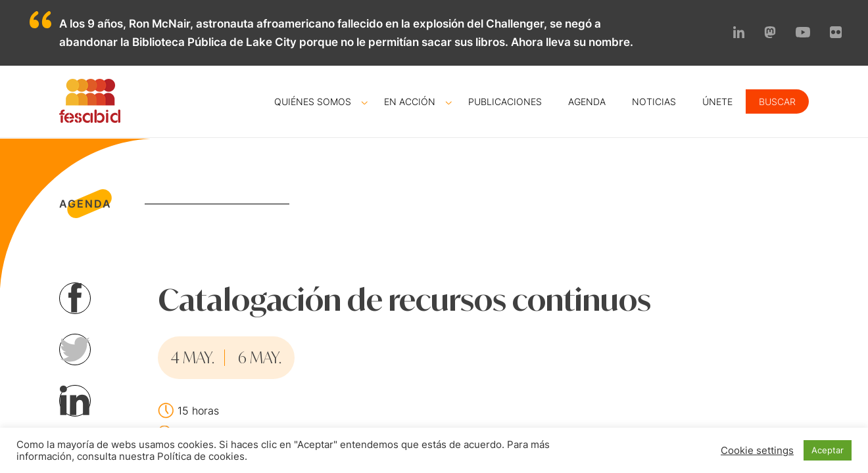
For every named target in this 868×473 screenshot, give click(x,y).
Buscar (777, 101)
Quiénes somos (313, 101)
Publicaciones (505, 101)
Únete (717, 101)
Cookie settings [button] (757, 451)
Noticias (654, 101)
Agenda (587, 101)
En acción (410, 101)
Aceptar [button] (828, 450)
